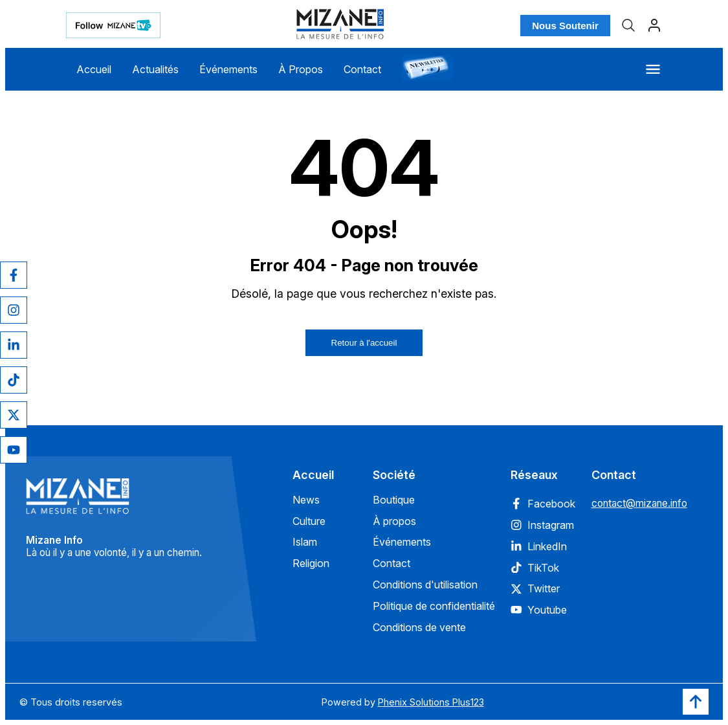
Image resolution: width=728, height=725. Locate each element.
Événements (228, 69)
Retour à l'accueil (364, 343)
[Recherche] (628, 25)
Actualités (155, 69)
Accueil (94, 69)
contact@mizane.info (639, 503)
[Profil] (654, 25)
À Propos (301, 69)
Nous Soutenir (565, 26)
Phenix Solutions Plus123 (431, 702)
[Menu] (653, 69)
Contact (362, 69)
